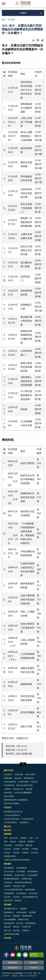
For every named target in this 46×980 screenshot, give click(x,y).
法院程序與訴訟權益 (12, 934)
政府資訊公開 (18, 789)
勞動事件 (24, 838)
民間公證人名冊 (19, 886)
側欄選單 (4, 4)
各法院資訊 (8, 793)
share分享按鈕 (42, 40)
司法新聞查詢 (21, 868)
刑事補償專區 (9, 893)
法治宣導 (16, 897)
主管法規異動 (32, 875)
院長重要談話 (29, 778)
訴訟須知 (7, 916)
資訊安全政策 (12, 968)
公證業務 (16, 849)
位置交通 (29, 789)
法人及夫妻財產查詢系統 (13, 890)
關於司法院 (8, 770)
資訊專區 (25, 849)
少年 (37, 838)
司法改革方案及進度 (12, 819)
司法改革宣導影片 (11, 822)
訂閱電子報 (26, 927)
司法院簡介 (8, 774)
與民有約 (16, 927)
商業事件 (31, 842)
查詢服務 (7, 864)
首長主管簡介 (31, 774)
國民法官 (7, 826)
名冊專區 (7, 886)
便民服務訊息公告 (11, 909)
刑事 (6, 842)
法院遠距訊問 (9, 923)
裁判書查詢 (8, 875)
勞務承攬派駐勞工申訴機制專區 (16, 800)
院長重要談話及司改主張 (13, 812)
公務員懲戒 (19, 845)
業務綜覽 (7, 834)
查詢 (42, 4)
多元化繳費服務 (10, 919)
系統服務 (23, 909)
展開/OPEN (23, 764)
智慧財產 (22, 842)
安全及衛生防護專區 (12, 803)
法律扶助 (25, 930)
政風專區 (25, 853)
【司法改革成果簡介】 (12, 815)
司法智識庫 (21, 871)
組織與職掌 (8, 778)
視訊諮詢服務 (21, 912)
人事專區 (34, 849)
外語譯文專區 (20, 875)
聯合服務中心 (9, 912)
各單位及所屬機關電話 (23, 793)
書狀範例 (16, 916)
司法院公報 (33, 893)
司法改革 (7, 807)
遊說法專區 (8, 900)
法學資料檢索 (32, 871)
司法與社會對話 (27, 819)
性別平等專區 (9, 796)
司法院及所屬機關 (11, 4)
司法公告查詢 (9, 871)
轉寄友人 (38, 40)
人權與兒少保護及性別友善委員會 (17, 860)
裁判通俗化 (24, 822)
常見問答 (7, 938)
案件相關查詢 (9, 868)
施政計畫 (18, 778)
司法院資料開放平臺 (30, 897)
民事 (6, 838)
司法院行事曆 (23, 782)
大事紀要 (34, 782)
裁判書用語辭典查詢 (12, 879)
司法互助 (34, 853)
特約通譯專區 (31, 923)
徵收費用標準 (27, 916)
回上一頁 (33, 40)
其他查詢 (18, 900)
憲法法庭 (7, 830)
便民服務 (7, 904)
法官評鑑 (7, 849)
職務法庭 (29, 845)
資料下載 (7, 930)
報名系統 (16, 930)
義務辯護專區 (30, 890)
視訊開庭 (32, 912)
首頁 (4, 20)
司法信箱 (34, 968)
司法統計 (16, 853)
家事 (31, 838)
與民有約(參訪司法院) (24, 785)
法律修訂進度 (27, 879)
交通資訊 (14, 976)
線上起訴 (20, 923)
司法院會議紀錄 (10, 782)
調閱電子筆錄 (23, 919)
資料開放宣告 (12, 962)
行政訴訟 (13, 842)
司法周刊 (7, 897)
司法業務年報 (9, 785)
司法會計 (7, 853)
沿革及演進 (19, 774)
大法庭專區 (8, 845)
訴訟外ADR (14, 838)
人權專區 (7, 789)
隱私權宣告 (34, 962)
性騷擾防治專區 (10, 856)
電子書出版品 (21, 893)
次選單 (23, 13)
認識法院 (7, 927)
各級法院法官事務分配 (23, 882)
